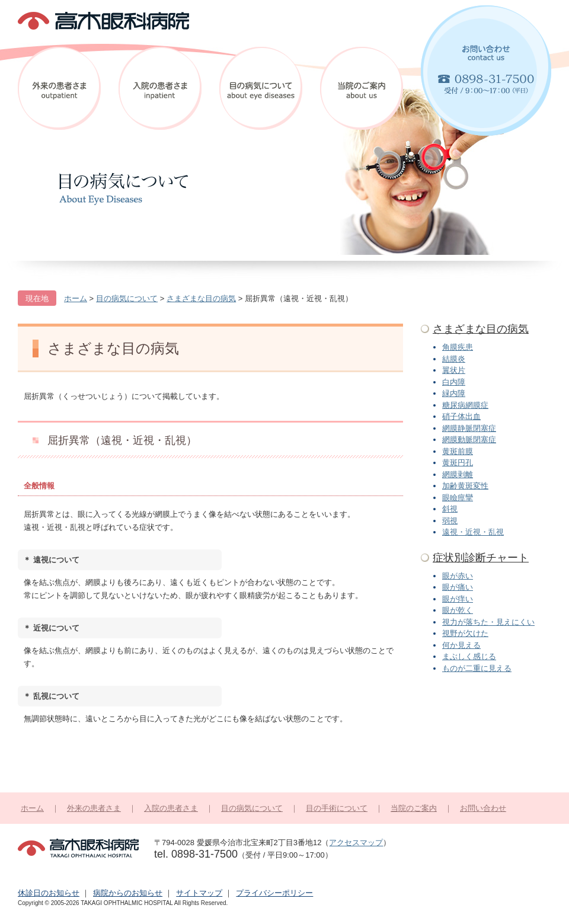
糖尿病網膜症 (465, 405)
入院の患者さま (160, 88)
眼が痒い (458, 599)
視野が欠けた (465, 633)
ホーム (32, 808)
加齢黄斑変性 (465, 486)
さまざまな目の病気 (481, 329)
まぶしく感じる (469, 656)
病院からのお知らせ (128, 893)
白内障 (454, 382)
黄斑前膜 (458, 451)
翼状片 (454, 370)
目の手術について (337, 808)
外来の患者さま (59, 88)
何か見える (461, 645)
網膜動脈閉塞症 (469, 439)
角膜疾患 (458, 347)
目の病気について (261, 88)
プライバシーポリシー (274, 893)
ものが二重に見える (477, 668)
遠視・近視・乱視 (473, 532)
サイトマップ (199, 893)
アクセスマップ (356, 843)
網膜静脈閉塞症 (469, 428)
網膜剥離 (458, 474)
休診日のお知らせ (49, 893)
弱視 (450, 521)
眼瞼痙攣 (458, 498)
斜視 (450, 509)
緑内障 (454, 393)
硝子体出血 (461, 416)
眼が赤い (458, 576)
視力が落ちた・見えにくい (488, 622)
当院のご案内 (362, 88)
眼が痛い (458, 587)
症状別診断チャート (481, 558)
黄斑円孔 (458, 463)
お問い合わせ (486, 71)
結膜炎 (454, 359)
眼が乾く (458, 610)
